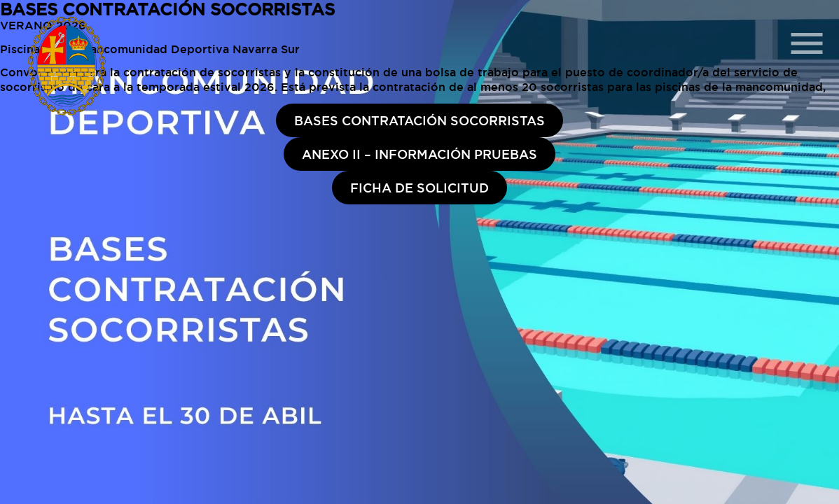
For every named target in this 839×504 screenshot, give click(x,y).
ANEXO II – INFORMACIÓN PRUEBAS (419, 154)
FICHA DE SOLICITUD (419, 188)
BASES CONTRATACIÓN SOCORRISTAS (419, 120)
